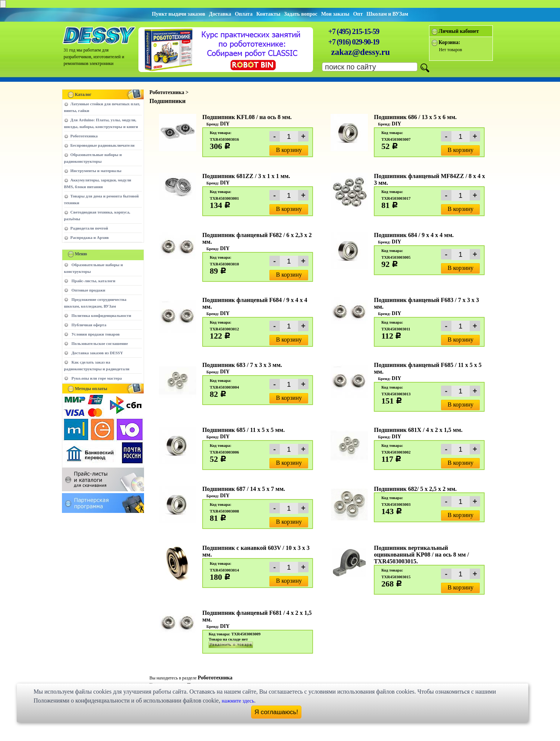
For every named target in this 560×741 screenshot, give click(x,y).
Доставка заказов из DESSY (97, 353)
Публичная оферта (89, 325)
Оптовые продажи (89, 290)
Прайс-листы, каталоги (93, 281)
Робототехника (84, 136)
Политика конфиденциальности (101, 315)
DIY (225, 124)
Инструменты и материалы (96, 171)
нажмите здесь (238, 701)
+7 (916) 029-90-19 (354, 42)
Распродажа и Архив (90, 237)
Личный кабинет (459, 31)
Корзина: (450, 42)
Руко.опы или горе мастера (97, 378)
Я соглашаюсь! (276, 712)
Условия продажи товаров (96, 334)
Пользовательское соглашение (100, 343)
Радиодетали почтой (89, 228)
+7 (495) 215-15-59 (354, 31)
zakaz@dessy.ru (361, 52)
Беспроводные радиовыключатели (103, 145)
